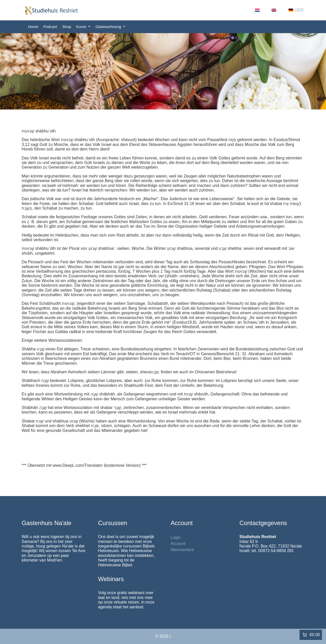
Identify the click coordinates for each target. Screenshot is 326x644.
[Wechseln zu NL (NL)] (261, 10)
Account (178, 544)
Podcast (50, 27)
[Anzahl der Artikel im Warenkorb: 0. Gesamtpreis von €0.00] (311, 635)
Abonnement (182, 550)
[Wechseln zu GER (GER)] (296, 10)
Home (33, 27)
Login (176, 537)
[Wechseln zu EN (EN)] (277, 10)
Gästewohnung (109, 27)
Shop (67, 27)
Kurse (82, 27)
